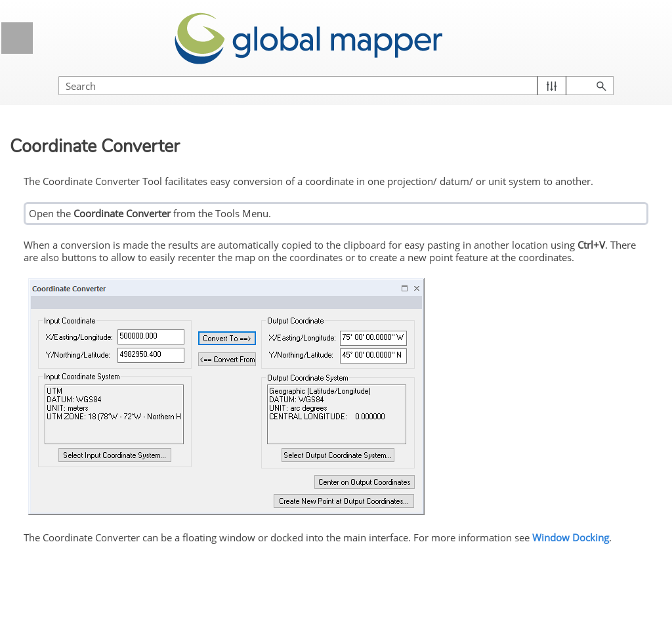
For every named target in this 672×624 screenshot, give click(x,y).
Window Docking (571, 537)
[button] (552, 86)
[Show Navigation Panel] (17, 38)
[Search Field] (336, 86)
